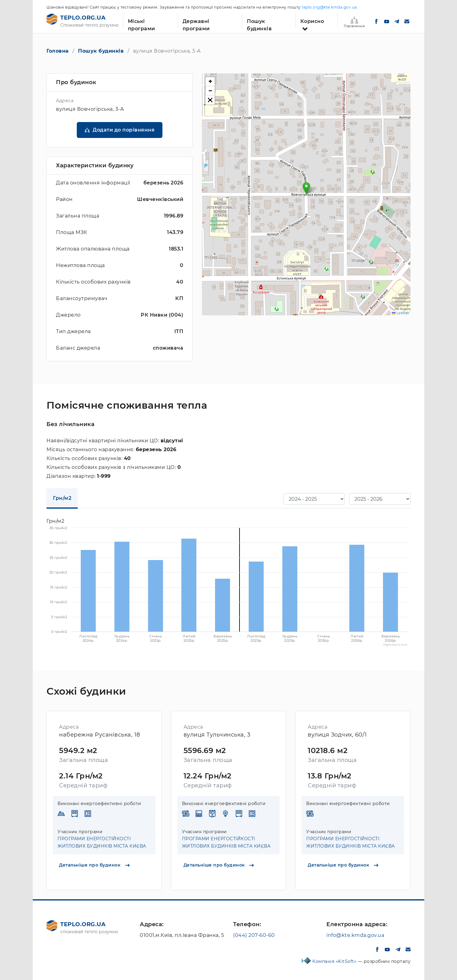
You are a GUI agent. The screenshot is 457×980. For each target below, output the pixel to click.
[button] (306, 188)
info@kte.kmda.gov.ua (355, 935)
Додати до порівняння (124, 130)
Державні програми (196, 23)
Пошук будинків (259, 23)
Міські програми (141, 23)
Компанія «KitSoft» (335, 961)
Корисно (312, 21)
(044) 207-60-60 (254, 935)
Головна (58, 51)
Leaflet (400, 313)
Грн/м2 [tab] (62, 498)
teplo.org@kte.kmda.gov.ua (329, 7)
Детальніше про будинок (94, 865)
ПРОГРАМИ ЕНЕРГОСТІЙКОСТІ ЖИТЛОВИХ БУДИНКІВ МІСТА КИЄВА (102, 842)
